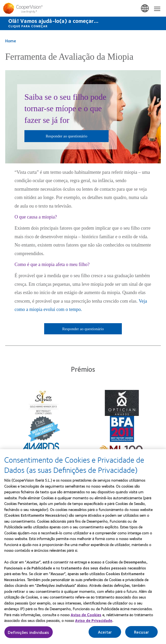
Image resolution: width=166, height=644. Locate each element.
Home (11, 41)
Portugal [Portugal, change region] (145, 9)
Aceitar (105, 633)
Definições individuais (29, 633)
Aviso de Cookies (86, 616)
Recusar (141, 633)
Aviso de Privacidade (94, 622)
